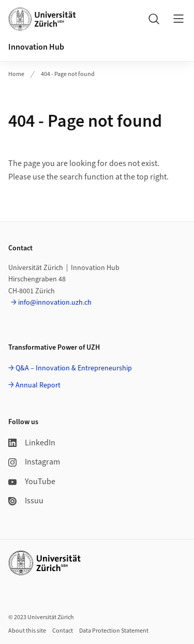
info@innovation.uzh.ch (55, 303)
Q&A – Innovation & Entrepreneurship (74, 368)
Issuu (26, 501)
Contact (63, 631)
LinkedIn (32, 443)
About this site (27, 631)
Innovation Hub (36, 47)
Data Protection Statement (114, 631)
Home (16, 74)
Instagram (34, 462)
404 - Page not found (68, 74)
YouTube (32, 482)
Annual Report (38, 385)
